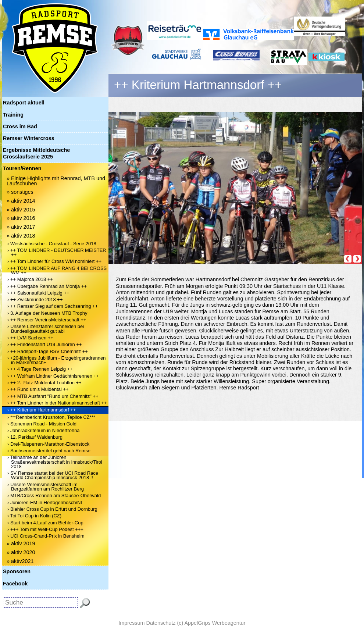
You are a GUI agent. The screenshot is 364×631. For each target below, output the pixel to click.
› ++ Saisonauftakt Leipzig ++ (38, 293)
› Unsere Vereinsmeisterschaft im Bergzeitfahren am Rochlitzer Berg (46, 487)
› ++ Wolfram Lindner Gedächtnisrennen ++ (53, 376)
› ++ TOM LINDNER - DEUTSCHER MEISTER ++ (57, 252)
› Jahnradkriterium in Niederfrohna (44, 430)
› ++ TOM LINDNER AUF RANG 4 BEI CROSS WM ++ (57, 270)
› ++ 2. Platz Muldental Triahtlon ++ (44, 383)
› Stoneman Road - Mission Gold (42, 424)
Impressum (131, 623)
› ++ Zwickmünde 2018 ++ (35, 300)
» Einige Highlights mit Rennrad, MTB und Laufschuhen (56, 181)
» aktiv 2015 (21, 210)
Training (13, 115)
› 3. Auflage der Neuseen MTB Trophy (47, 313)
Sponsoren (17, 571)
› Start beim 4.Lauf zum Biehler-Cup (45, 523)
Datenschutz (161, 623)
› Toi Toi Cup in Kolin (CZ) (34, 516)
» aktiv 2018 (21, 236)
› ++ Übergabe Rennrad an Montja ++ (47, 286)
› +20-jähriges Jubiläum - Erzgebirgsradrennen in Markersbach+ (56, 360)
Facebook (15, 584)
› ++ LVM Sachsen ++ (30, 338)
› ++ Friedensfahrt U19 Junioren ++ (44, 344)
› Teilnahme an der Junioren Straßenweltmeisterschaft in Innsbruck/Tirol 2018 (55, 462)
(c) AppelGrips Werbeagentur (211, 623)
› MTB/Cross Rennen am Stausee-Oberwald (54, 495)
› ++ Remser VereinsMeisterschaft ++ (47, 320)
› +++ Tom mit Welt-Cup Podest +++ (45, 529)
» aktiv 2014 (21, 201)
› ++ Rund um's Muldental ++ (38, 389)
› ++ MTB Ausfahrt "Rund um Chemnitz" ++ (53, 396)
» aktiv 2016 (21, 218)
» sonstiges (20, 192)
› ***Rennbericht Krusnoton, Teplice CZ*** (51, 417)
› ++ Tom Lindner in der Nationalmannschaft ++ (57, 403)
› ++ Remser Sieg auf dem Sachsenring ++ (53, 306)
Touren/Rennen (22, 168)
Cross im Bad (20, 126)
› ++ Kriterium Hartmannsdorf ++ (42, 410)
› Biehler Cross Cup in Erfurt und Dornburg (52, 509)
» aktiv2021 (20, 561)
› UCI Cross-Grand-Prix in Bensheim (46, 536)
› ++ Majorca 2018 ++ (30, 279)
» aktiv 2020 (21, 552)
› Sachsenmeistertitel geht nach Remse (49, 451)
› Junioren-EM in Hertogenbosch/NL (45, 502)
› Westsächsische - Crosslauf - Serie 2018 (52, 244)
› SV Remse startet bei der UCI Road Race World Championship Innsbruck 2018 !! (53, 475)
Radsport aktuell (24, 103)
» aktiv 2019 (21, 543)
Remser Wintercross (29, 138)
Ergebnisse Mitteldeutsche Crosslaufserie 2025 (36, 153)
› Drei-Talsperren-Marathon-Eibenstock (48, 444)
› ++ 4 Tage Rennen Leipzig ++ (40, 369)
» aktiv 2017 (21, 227)
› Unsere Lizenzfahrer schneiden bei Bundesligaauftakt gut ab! (46, 329)
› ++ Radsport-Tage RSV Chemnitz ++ (48, 351)
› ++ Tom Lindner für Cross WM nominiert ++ (54, 261)
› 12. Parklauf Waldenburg (35, 437)
